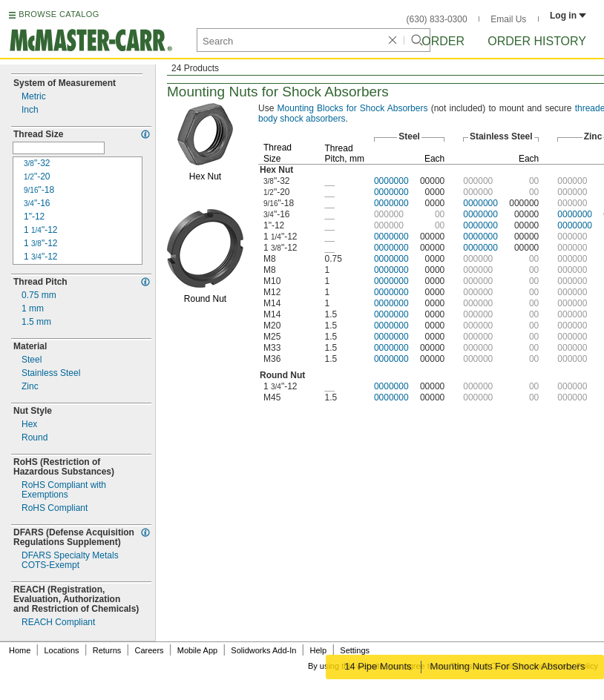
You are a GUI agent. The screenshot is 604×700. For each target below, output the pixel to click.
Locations (62, 650)
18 (39, 190)
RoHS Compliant (55, 508)
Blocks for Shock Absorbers (353, 108)
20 (37, 177)
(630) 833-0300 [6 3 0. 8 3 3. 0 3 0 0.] (437, 19)
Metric (34, 97)
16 (37, 204)
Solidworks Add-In (263, 650)
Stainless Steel (51, 373)
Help (319, 650)
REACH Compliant (58, 623)
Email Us (508, 19)
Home (20, 650)
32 (37, 164)
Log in (568, 16)
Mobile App (197, 650)
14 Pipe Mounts (377, 666)
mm (39, 295)
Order (443, 41)
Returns (107, 650)
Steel (32, 360)
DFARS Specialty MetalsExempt (70, 561)
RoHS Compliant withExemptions (64, 490)
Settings (355, 650)
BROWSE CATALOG (59, 14)
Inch (30, 110)
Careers (149, 650)
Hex (29, 425)
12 (41, 230)
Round (35, 438)
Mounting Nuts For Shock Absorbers (509, 666)
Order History (537, 41)
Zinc (30, 387)
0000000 (391, 181)
